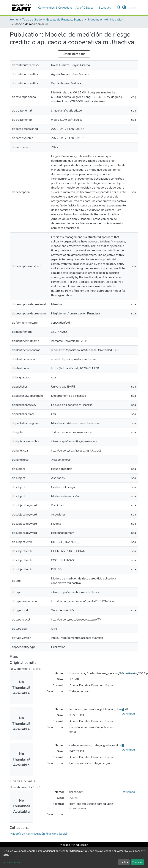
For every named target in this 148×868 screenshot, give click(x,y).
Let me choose (11, 862)
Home (14, 20)
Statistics (105, 8)
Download (128, 673)
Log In (132, 8)
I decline (124, 862)
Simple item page (74, 54)
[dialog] (74, 858)
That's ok (137, 862)
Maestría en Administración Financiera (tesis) (107, 20)
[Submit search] (119, 8)
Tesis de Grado (32, 20)
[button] (124, 8)
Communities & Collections (55, 8)
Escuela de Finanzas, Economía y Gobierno (65, 20)
